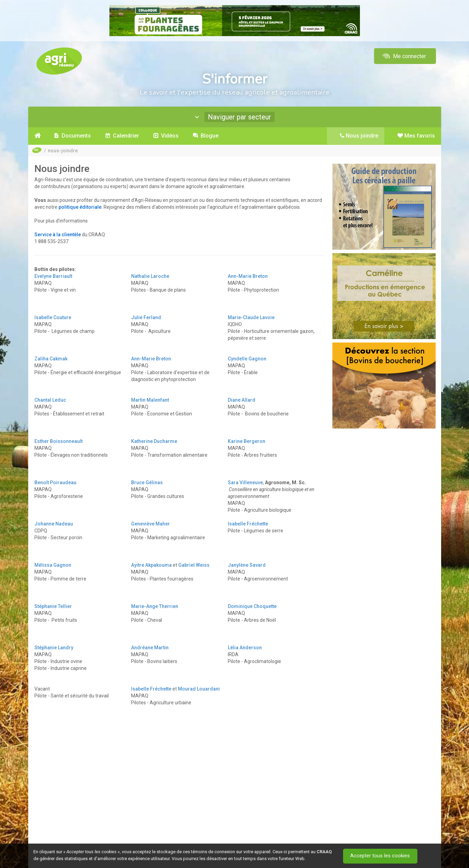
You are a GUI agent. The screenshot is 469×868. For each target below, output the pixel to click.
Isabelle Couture (53, 317)
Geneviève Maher (151, 524)
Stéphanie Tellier (53, 606)
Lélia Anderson (245, 648)
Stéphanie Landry (54, 648)
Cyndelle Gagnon (247, 359)
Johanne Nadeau (54, 524)
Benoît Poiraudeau (55, 482)
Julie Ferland (146, 317)
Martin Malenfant (150, 400)
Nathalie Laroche (150, 276)
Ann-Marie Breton (248, 276)
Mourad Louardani (199, 689)
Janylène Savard (247, 565)
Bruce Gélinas (147, 482)
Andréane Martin (150, 648)
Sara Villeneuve (245, 482)
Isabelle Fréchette (248, 524)
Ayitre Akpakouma (151, 565)
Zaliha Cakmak (51, 359)
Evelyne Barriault (53, 276)
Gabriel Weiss (194, 565)
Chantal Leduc (50, 400)
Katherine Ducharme (154, 441)
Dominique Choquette (252, 606)
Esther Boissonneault (58, 441)
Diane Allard (242, 400)
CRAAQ (324, 852)
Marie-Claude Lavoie (251, 317)
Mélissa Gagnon (53, 565)
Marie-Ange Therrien (155, 606)
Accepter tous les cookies (381, 856)
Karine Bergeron (247, 441)
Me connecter (403, 56)
